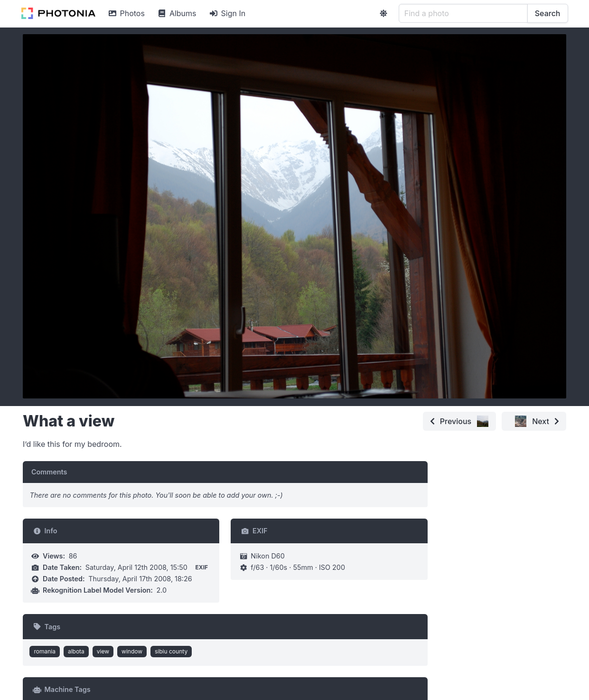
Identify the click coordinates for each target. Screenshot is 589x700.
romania (45, 651)
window (132, 651)
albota (76, 651)
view (103, 651)
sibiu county (171, 651)
